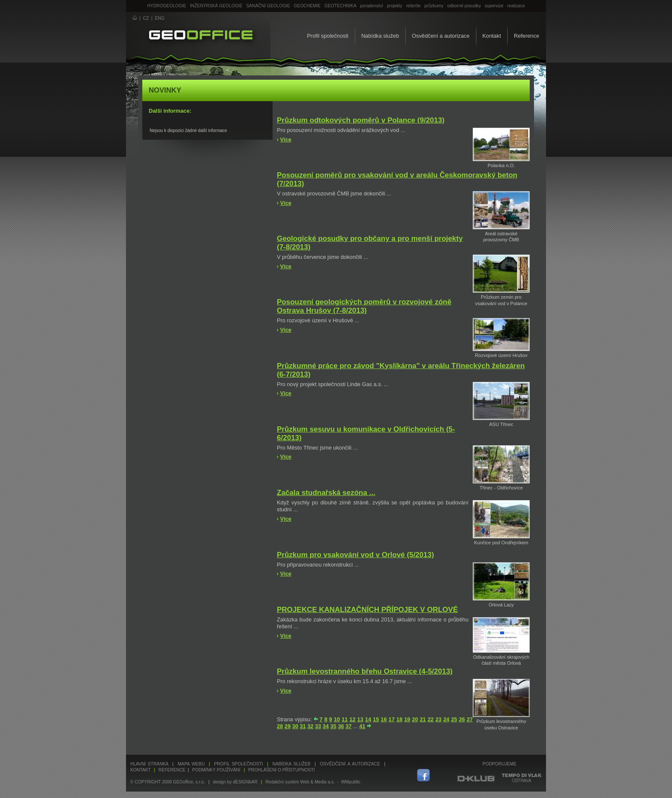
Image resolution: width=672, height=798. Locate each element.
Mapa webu (191, 764)
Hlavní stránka (149, 764)
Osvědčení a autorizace (441, 36)
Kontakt (492, 36)
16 (384, 719)
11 (345, 719)
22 (431, 719)
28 (280, 726)
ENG (160, 18)
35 (333, 726)
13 (360, 719)
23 (438, 719)
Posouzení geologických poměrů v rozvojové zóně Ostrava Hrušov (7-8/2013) (364, 306)
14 (368, 719)
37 (348, 726)
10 (337, 719)
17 (392, 719)
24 (446, 719)
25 (454, 719)
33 (318, 726)
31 (303, 726)
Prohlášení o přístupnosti (281, 770)
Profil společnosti (328, 36)
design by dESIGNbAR (235, 782)
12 (352, 719)
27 (470, 719)
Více (286, 139)
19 (407, 719)
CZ (146, 18)
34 (326, 726)
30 (295, 726)
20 (415, 719)
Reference (526, 36)
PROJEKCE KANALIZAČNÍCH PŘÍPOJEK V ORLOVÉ (367, 610)
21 (423, 719)
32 (310, 726)
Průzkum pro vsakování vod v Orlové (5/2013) (355, 555)
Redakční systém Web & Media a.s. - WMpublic (313, 782)
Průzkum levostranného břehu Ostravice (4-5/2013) (365, 671)
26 (462, 719)
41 (362, 726)
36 (341, 726)
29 (288, 726)
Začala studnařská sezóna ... (326, 493)
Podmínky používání (216, 770)
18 (399, 719)
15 (376, 719)
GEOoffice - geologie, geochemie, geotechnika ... (201, 36)
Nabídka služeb (380, 36)
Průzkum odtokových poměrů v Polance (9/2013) (361, 120)
